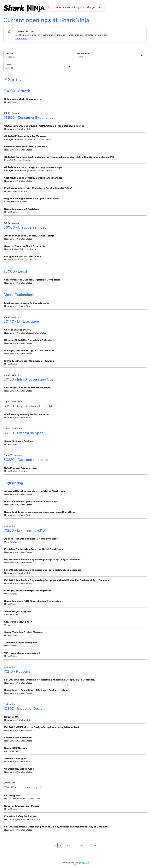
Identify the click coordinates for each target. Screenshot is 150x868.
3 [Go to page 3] (75, 845)
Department (83, 53)
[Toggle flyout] (141, 56)
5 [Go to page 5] (90, 845)
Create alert (21, 38)
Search (9, 53)
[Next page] (95, 846)
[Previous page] (55, 846)
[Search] (38, 57)
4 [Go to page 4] (82, 845)
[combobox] (78, 57)
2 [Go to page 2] (67, 845)
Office (9, 64)
